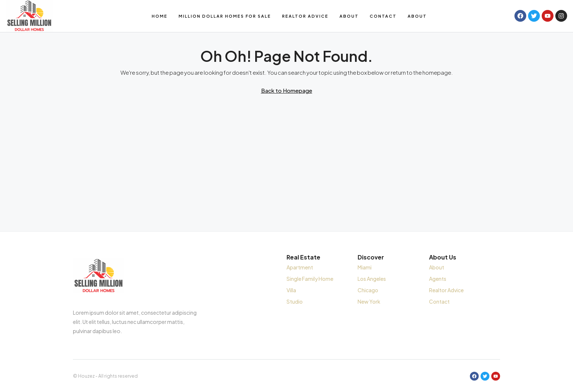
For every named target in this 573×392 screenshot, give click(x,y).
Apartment (300, 267)
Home (160, 16)
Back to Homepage (287, 90)
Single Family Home (310, 279)
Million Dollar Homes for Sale (225, 16)
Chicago (368, 290)
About (349, 16)
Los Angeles (372, 279)
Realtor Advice (305, 16)
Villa (291, 290)
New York (369, 301)
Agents (438, 279)
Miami (365, 267)
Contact (383, 16)
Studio (295, 301)
